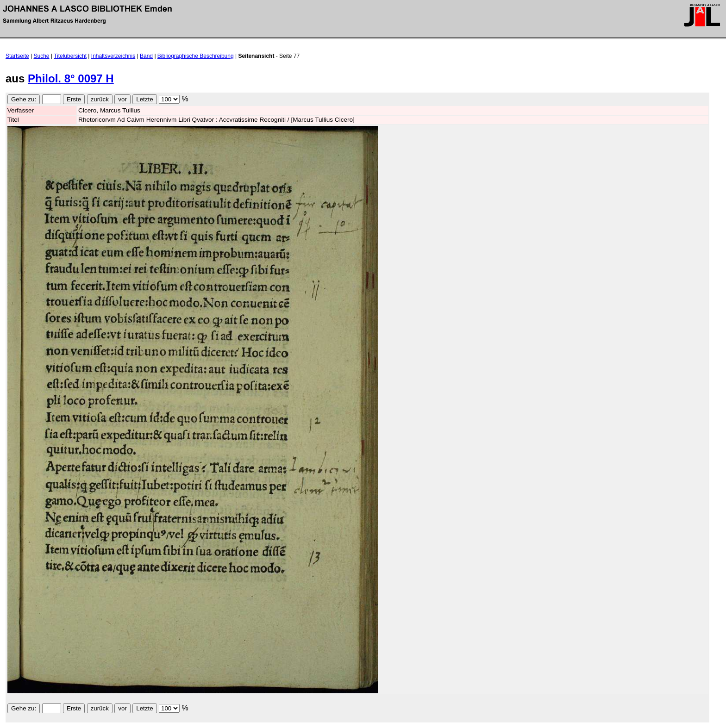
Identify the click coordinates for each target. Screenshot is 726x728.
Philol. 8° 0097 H (71, 78)
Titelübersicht (70, 56)
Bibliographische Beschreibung (196, 56)
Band (146, 56)
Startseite (17, 56)
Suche (42, 56)
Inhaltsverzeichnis (113, 56)
